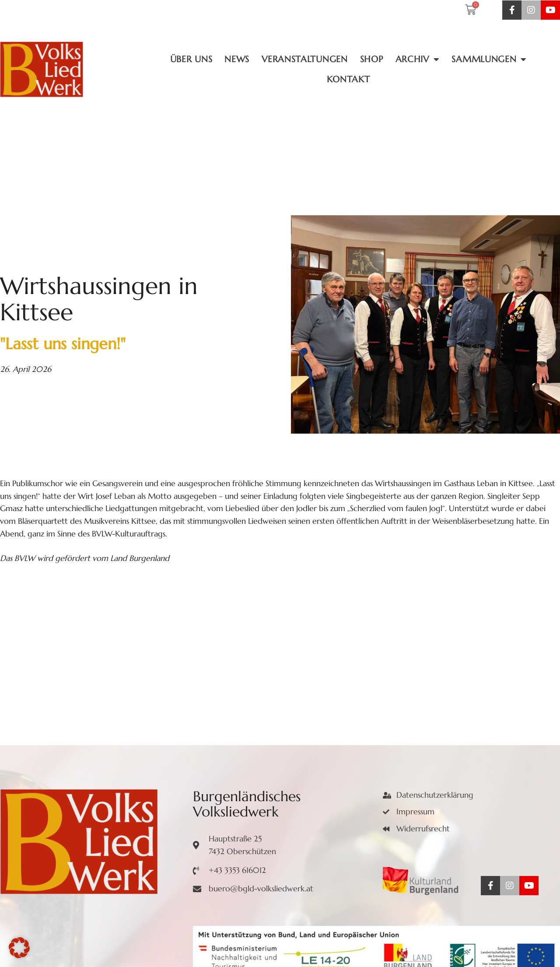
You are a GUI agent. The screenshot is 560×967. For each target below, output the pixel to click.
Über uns (191, 59)
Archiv (418, 60)
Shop (372, 59)
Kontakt (348, 79)
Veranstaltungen (305, 59)
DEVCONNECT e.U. (404, 944)
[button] (19, 948)
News (237, 59)
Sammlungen (489, 60)
